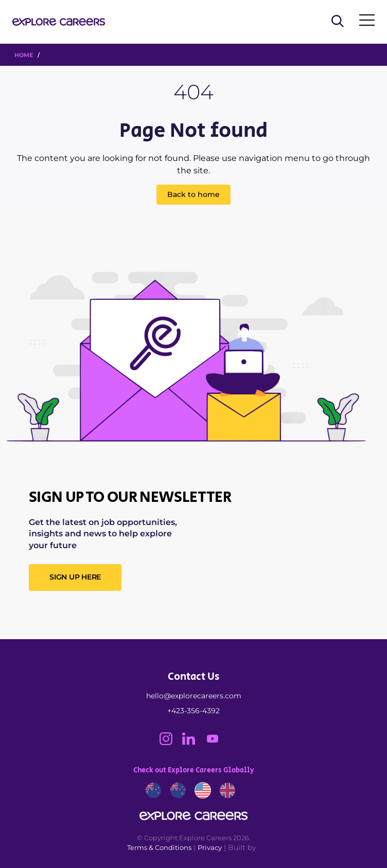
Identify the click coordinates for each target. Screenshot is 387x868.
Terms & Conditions (159, 847)
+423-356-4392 (193, 711)
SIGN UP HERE (75, 577)
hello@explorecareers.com (194, 696)
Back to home (193, 194)
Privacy (210, 847)
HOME (24, 55)
